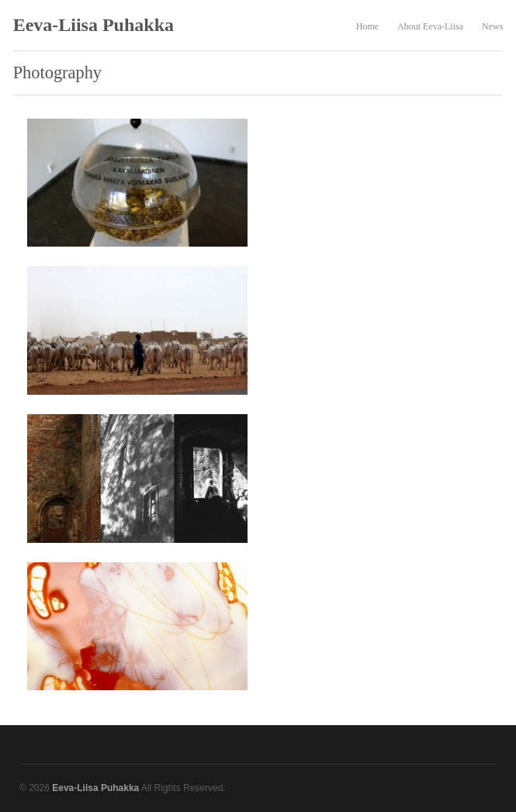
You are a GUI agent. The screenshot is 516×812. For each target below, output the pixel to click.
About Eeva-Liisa (430, 26)
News (492, 26)
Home (367, 26)
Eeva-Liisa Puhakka (94, 25)
